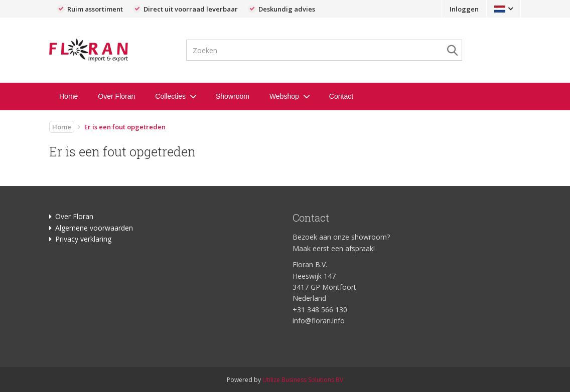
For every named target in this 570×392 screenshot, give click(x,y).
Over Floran (116, 96)
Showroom (233, 96)
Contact (341, 96)
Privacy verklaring (83, 239)
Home (68, 96)
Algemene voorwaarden (94, 228)
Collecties (170, 96)
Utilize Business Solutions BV (303, 380)
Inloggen (464, 9)
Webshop (284, 96)
